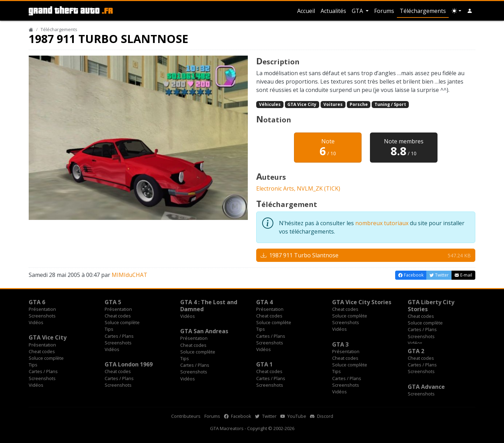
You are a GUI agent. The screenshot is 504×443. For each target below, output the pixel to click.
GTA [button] (358, 11)
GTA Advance (426, 387)
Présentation (42, 309)
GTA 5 (113, 302)
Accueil (306, 11)
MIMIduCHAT (129, 275)
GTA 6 (37, 302)
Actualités (333, 11)
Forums (384, 11)
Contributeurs (186, 416)
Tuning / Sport (390, 104)
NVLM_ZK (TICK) (318, 188)
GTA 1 (264, 364)
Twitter (266, 416)
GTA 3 (340, 344)
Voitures (333, 104)
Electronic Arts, (276, 188)
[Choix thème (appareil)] (456, 11)
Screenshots (42, 316)
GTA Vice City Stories (362, 302)
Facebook (238, 416)
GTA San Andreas (204, 331)
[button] (470, 11)
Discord (322, 416)
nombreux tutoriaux (382, 223)
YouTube (293, 416)
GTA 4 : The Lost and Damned (209, 306)
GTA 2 (416, 351)
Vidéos (36, 322)
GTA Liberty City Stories (431, 306)
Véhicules (270, 104)
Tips (109, 329)
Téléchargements (423, 11)
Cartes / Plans (119, 336)
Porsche (359, 104)
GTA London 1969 (129, 364)
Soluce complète (122, 322)
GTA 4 (264, 302)
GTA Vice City (302, 104)
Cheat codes (118, 316)
